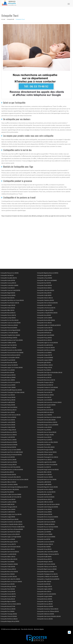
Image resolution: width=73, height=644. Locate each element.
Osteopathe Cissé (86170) (44, 467)
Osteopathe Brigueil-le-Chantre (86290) (47, 487)
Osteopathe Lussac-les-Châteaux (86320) (48, 611)
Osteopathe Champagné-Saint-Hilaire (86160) (12, 392)
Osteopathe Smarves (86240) (45, 619)
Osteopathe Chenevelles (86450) (46, 447)
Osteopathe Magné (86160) (8, 293)
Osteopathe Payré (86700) (44, 283)
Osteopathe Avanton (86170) (45, 328)
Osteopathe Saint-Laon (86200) (9, 462)
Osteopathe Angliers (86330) (45, 589)
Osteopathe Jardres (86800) (45, 318)
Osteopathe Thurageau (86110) (9, 507)
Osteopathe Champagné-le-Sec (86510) (48, 457)
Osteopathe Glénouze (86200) (45, 606)
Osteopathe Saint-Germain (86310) (10, 552)
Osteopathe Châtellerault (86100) (46, 524)
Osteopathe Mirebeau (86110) (8, 410)
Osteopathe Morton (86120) (44, 340)
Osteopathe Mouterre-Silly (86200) (10, 489)
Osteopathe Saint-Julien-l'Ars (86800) (10, 579)
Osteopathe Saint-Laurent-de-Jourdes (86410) (49, 402)
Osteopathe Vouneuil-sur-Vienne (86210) (48, 609)
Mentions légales (39, 629)
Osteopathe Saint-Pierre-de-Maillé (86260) (12, 452)
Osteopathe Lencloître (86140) (9, 577)
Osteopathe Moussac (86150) (8, 348)
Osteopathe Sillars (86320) (44, 581)
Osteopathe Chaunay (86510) (8, 569)
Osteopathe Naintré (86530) (44, 375)
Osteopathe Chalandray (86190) (45, 300)
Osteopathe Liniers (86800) (8, 380)
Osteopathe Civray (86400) (8, 370)
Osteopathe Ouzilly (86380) (44, 295)
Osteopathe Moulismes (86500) (45, 395)
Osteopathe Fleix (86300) (7, 492)
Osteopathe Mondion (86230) (8, 474)
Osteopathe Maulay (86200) (8, 405)
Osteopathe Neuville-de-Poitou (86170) (11, 497)
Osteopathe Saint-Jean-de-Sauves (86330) (48, 504)
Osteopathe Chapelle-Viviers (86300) (10, 335)
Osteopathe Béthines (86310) (45, 365)
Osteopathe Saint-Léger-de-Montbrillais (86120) (50, 372)
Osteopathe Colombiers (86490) (9, 484)
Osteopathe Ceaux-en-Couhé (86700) (10, 290)
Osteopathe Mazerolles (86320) (9, 559)
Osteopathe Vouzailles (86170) (9, 278)
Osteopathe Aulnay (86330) (44, 293)
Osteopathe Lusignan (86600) (45, 360)
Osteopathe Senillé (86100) (8, 512)
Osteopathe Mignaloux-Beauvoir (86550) (48, 273)
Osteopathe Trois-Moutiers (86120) (10, 303)
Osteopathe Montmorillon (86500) (46, 320)
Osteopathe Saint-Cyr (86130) (45, 601)
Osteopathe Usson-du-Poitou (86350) (10, 467)
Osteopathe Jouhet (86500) (8, 422)
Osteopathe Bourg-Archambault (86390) (11, 455)
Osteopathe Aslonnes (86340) (8, 460)
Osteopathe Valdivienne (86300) (45, 614)
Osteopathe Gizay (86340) (44, 315)
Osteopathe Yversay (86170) (8, 544)
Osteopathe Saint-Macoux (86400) (46, 350)
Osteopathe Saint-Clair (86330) (9, 345)
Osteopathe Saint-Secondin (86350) (46, 594)
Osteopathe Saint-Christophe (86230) (10, 547)
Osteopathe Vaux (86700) (44, 539)
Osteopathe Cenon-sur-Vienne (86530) (11, 604)
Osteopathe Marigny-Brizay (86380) (10, 621)
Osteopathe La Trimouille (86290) (9, 333)
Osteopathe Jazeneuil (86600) (45, 358)
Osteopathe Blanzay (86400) (8, 377)
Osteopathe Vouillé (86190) (8, 402)
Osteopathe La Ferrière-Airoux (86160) (47, 465)
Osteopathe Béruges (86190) (8, 586)
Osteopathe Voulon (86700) (8, 280)
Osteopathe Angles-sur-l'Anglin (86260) (11, 537)
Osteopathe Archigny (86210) (8, 430)
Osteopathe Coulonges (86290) (45, 435)
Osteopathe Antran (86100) (8, 308)
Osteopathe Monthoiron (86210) (9, 619)
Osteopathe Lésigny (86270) (44, 355)
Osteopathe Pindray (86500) (8, 295)
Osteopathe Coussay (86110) (8, 283)
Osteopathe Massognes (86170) (9, 542)
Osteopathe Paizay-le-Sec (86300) (9, 273)
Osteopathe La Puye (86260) (44, 278)
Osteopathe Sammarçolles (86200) (46, 420)
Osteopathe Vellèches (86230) (45, 502)
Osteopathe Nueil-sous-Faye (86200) (47, 479)
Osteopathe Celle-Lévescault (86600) (47, 280)
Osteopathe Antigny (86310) (44, 586)
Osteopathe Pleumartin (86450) (9, 328)
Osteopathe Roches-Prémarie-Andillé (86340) (12, 527)
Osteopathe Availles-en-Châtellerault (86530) (49, 325)
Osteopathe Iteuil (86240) (44, 584)
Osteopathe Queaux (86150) (8, 375)
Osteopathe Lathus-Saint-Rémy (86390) (47, 552)
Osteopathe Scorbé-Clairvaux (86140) (10, 415)
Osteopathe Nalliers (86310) (8, 557)
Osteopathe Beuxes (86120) (44, 499)
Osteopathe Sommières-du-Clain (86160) (11, 522)
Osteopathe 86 (10, 19)
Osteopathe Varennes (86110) (45, 544)
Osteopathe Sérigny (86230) (44, 367)
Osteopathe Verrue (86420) (8, 539)
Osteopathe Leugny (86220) (8, 305)
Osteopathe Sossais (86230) (8, 596)
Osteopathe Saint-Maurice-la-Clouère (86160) (49, 417)
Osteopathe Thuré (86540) (44, 370)
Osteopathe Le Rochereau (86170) (46, 308)
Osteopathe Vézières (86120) (45, 455)
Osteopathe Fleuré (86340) (8, 589)
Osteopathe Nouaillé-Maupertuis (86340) (11, 390)
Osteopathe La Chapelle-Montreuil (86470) (48, 579)
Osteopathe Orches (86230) (44, 509)
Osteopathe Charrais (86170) (45, 392)
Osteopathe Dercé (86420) (8, 574)
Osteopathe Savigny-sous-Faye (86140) (11, 514)
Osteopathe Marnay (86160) (8, 400)
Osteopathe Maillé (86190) (7, 504)
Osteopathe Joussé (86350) (44, 415)
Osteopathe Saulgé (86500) (8, 517)
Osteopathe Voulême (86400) (45, 330)
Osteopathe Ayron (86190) (7, 584)
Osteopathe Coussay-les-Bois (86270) (10, 477)
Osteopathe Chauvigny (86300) (9, 614)
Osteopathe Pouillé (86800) (44, 484)
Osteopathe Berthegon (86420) (9, 338)
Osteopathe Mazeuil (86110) (8, 313)
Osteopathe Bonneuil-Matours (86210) (47, 422)
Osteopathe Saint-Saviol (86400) (46, 335)
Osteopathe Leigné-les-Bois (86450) (47, 462)
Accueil (3, 19)
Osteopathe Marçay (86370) (44, 559)
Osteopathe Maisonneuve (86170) (46, 380)
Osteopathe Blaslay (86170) (44, 494)
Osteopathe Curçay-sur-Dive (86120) (10, 534)
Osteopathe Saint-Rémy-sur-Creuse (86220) (12, 300)
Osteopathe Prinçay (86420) (44, 338)
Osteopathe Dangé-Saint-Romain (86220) (48, 470)
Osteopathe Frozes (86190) (44, 474)
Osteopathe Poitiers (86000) (8, 387)
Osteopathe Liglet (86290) (44, 362)
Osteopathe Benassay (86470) (9, 432)
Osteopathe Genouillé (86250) (45, 345)
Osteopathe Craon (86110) (7, 288)
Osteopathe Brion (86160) (7, 372)
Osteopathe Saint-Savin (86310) (9, 407)
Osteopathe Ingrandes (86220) (45, 529)
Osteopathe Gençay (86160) (8, 397)
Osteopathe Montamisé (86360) (9, 445)
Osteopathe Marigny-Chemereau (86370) (48, 554)
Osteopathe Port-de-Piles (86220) (9, 320)
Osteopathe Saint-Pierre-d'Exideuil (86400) (12, 529)
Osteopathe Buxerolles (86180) (9, 362)
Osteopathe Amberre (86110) (45, 298)
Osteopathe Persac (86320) (44, 460)
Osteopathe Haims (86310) (44, 591)
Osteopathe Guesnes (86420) (45, 477)
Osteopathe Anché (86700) (8, 457)
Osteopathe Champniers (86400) (9, 564)
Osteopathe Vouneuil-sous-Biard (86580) (11, 350)
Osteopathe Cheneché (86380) (9, 616)
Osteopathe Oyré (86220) (44, 445)
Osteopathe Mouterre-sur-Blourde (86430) (12, 470)
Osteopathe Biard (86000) (44, 547)
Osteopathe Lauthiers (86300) (8, 502)
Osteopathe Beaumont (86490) (9, 442)
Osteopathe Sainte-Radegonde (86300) (47, 507)
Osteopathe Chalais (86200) (8, 427)
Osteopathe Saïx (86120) (7, 275)
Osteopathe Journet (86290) (45, 400)
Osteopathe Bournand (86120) (45, 385)
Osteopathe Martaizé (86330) (8, 447)
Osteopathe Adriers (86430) (8, 509)
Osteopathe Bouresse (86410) (9, 435)
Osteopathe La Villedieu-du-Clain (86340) (48, 577)
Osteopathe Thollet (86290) (8, 567)
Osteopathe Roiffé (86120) (44, 333)
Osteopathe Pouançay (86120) (8, 465)
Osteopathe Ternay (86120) (44, 549)
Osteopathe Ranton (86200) (8, 425)
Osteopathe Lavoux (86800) (44, 353)
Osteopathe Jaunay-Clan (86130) (9, 365)
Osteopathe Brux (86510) (7, 472)
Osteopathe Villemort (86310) (8, 482)
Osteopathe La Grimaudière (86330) (10, 358)
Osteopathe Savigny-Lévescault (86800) (48, 425)
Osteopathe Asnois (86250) (8, 420)
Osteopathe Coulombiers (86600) (9, 285)
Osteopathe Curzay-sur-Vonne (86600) (11, 450)
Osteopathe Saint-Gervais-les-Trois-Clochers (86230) (14, 479)
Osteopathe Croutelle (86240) (8, 554)
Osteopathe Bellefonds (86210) (45, 412)
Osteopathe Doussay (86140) (45, 604)
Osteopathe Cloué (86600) (7, 562)
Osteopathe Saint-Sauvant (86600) (46, 537)
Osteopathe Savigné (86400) (45, 596)
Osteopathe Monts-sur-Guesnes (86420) (11, 581)
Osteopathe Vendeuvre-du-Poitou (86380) (12, 340)
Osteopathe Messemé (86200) (45, 410)
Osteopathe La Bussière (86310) (45, 290)
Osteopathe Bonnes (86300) (44, 599)
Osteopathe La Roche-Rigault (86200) (10, 330)
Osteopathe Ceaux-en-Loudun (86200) (10, 323)
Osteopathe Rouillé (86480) (44, 557)
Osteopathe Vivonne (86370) (8, 594)
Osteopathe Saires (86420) (8, 412)
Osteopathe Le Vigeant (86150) (45, 310)
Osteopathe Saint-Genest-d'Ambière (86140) (49, 616)
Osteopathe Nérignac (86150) (45, 562)
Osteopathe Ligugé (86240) (44, 275)
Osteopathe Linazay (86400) (8, 385)
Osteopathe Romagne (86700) (45, 450)
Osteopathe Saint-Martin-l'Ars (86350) (10, 532)
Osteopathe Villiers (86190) (44, 472)
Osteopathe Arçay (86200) (44, 430)
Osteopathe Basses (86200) (8, 609)
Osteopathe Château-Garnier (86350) (47, 452)
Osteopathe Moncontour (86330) (9, 572)
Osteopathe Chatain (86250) (44, 285)
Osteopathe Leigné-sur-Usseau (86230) (47, 343)
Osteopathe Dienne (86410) (44, 288)
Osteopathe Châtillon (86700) (8, 343)
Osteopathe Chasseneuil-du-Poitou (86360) (12, 353)
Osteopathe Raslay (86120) (8, 599)
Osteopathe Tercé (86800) (7, 611)
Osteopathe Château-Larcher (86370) (47, 567)
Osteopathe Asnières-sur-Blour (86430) (47, 442)
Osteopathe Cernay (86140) (8, 591)
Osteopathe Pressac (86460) (45, 534)
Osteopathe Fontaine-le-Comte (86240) (47, 387)
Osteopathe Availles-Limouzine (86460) (11, 494)
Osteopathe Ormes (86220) (44, 323)
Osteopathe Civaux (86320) (8, 395)
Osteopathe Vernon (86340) (44, 305)
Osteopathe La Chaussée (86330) (46, 348)
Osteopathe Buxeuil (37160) (8, 606)
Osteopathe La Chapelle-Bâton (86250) (47, 313)
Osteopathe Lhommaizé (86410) (45, 519)
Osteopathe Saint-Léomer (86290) (46, 564)
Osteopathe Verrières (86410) (45, 489)
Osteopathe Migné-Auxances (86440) (47, 569)
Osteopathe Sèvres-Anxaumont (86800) (48, 517)
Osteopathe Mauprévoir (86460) (45, 572)
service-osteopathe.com (13, 629)
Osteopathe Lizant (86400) (44, 532)
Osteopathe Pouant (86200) (8, 360)
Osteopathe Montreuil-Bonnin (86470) (10, 355)
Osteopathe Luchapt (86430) (8, 318)
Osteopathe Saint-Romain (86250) (46, 390)
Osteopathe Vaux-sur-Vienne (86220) (47, 432)
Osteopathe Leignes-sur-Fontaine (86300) (11, 367)
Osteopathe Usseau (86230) (8, 499)
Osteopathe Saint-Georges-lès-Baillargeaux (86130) (14, 487)
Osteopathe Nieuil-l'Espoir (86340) (9, 519)
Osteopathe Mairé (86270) (7, 298)
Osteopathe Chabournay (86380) (9, 325)
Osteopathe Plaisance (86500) (8, 440)
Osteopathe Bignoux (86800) (8, 601)
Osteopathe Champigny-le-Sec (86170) (47, 574)
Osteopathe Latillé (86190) (44, 482)
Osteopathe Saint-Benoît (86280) (46, 497)
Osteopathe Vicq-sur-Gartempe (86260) (47, 527)
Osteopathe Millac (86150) (7, 310)
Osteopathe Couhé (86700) (8, 437)
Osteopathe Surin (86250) (44, 407)
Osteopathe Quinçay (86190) (45, 514)
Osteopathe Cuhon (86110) (44, 397)
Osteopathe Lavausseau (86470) (46, 542)
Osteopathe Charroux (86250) (8, 417)
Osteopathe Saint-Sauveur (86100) (46, 522)
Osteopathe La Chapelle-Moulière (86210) (11, 524)
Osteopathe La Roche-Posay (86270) (10, 382)
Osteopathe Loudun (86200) (44, 427)
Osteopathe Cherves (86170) (8, 315)
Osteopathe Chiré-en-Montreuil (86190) (47, 303)
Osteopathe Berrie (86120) (8, 549)
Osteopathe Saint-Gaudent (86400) (46, 405)
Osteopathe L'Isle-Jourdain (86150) (46, 492)
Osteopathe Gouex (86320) (44, 437)
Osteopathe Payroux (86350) (45, 440)
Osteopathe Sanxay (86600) (44, 512)
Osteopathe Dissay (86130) (44, 377)
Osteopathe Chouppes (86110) (45, 382)
